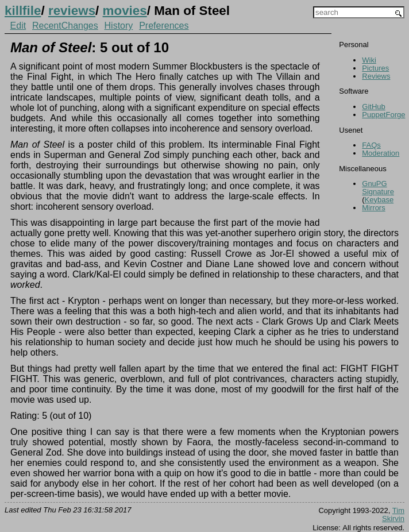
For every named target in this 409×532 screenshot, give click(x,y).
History (119, 26)
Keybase (379, 200)
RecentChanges (65, 26)
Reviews (376, 76)
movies (125, 11)
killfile (23, 11)
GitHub (373, 107)
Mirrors (373, 208)
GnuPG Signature (378, 188)
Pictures (375, 68)
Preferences (164, 26)
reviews (72, 11)
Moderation (381, 153)
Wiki (369, 60)
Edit (18, 26)
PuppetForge (383, 115)
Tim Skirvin (393, 514)
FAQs (371, 145)
